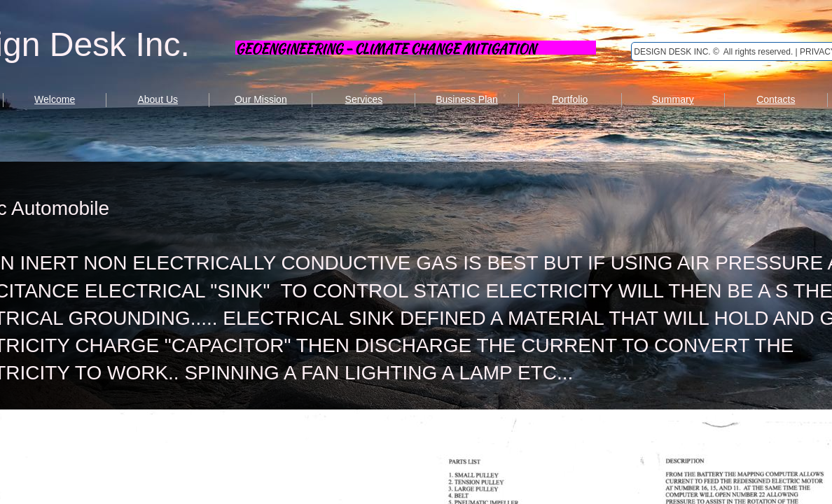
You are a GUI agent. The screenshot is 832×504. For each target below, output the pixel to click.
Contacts (776, 99)
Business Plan (467, 99)
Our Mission (261, 99)
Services (364, 99)
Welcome (55, 99)
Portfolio (570, 99)
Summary (673, 99)
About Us (158, 99)
